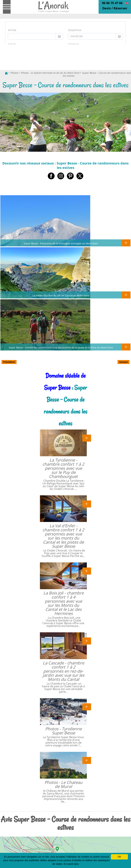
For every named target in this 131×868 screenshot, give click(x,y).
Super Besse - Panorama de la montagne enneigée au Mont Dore (61, 243)
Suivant (123, 362)
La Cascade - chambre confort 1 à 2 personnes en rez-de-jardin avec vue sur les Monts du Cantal (63, 671)
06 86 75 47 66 (112, 3)
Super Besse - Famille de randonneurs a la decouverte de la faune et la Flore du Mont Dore (61, 347)
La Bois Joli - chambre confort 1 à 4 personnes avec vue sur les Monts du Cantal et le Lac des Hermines (63, 603)
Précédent (9, 362)
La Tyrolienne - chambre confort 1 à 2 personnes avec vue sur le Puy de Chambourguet (63, 468)
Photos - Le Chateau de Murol (63, 784)
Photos (14, 73)
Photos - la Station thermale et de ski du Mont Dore (50, 73)
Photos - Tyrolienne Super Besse (63, 731)
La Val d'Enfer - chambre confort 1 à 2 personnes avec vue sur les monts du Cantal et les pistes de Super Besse (63, 536)
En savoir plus (71, 864)
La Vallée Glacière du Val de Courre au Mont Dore (61, 295)
